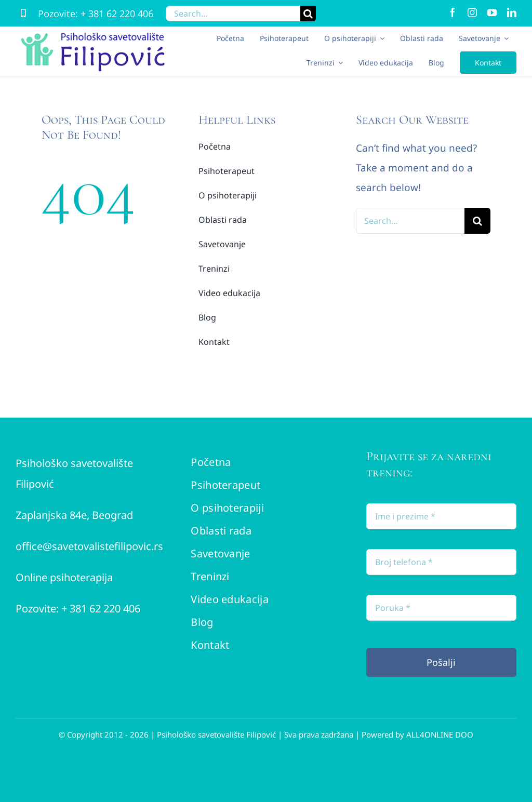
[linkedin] (512, 12)
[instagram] (472, 12)
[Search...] (233, 14)
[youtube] (492, 12)
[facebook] (453, 12)
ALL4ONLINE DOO (440, 734)
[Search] (308, 14)
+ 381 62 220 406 (117, 14)
